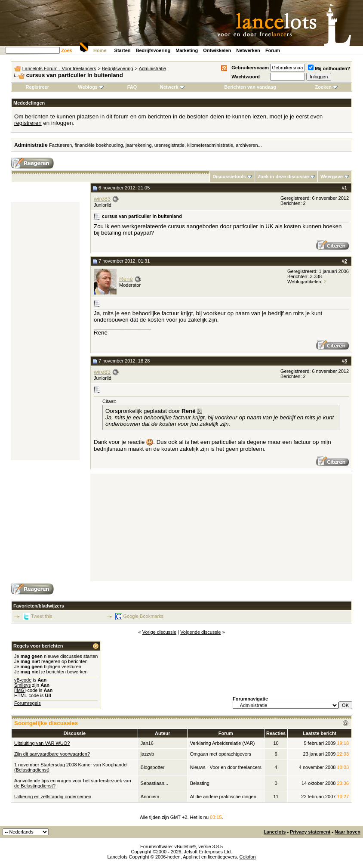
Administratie (153, 68)
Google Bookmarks (144, 616)
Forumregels (28, 703)
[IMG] (20, 690)
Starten (123, 50)
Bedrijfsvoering (153, 50)
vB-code (23, 680)
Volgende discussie (200, 632)
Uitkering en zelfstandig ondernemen (53, 797)
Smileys (23, 685)
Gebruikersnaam (250, 68)
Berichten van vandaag (250, 87)
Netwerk (172, 87)
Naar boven (348, 832)
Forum (273, 50)
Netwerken (248, 50)
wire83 (102, 199)
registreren (28, 123)
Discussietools (229, 177)
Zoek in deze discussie (283, 177)
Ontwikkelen (217, 50)
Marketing (187, 50)
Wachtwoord (246, 77)
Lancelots (275, 832)
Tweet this (42, 616)
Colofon (248, 857)
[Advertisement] (45, 331)
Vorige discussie (160, 632)
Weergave (332, 177)
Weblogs (91, 87)
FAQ (132, 87)
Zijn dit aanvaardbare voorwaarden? (52, 754)
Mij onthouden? (329, 68)
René (126, 279)
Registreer (37, 87)
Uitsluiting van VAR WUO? (42, 743)
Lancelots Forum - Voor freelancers (59, 68)
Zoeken (327, 87)
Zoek (67, 50)
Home (100, 50)
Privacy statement (310, 832)
